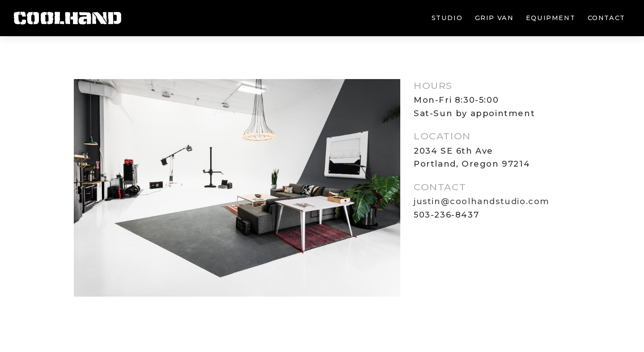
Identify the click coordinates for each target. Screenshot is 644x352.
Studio (447, 18)
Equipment (551, 18)
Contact (606, 18)
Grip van (494, 18)
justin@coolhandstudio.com (482, 201)
